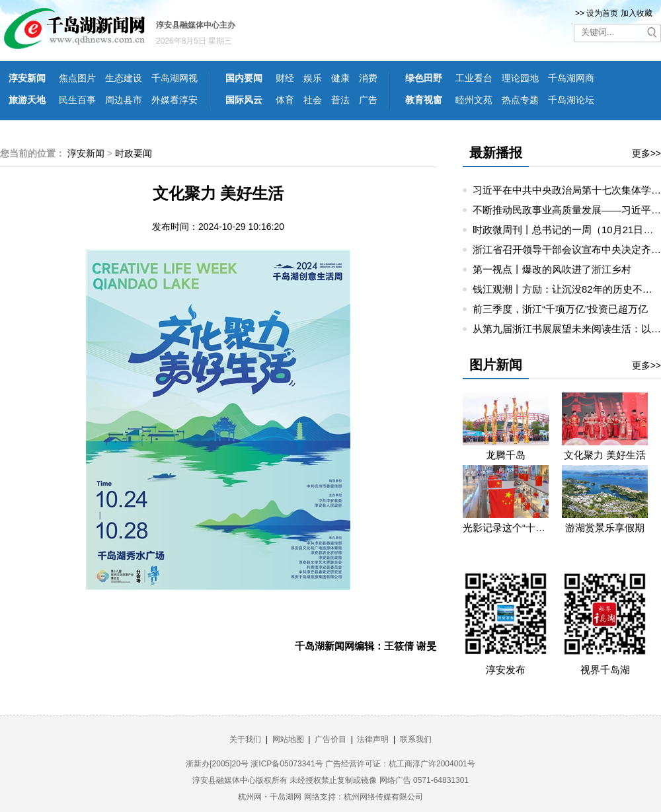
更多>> (646, 153)
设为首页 (602, 13)
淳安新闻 (27, 78)
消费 (368, 78)
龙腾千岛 (506, 455)
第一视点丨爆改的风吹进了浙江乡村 (552, 269)
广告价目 (330, 739)
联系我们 (416, 739)
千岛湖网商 (571, 78)
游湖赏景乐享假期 (605, 528)
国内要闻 (244, 78)
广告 (368, 100)
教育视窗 (424, 100)
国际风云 (244, 100)
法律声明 (373, 739)
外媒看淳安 (175, 100)
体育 (285, 100)
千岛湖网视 (175, 78)
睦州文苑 (474, 100)
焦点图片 (77, 78)
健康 (340, 78)
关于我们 (245, 739)
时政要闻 (134, 153)
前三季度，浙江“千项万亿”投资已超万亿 (560, 309)
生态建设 (124, 78)
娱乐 (313, 78)
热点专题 (520, 100)
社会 (313, 100)
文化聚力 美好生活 (605, 455)
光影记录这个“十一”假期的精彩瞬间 (506, 528)
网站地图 (288, 739)
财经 (285, 78)
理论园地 (520, 78)
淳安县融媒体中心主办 (196, 25)
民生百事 (77, 100)
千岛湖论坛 (571, 100)
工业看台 (474, 78)
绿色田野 (424, 78)
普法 (340, 100)
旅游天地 (27, 100)
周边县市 (124, 100)
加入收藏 (637, 13)
